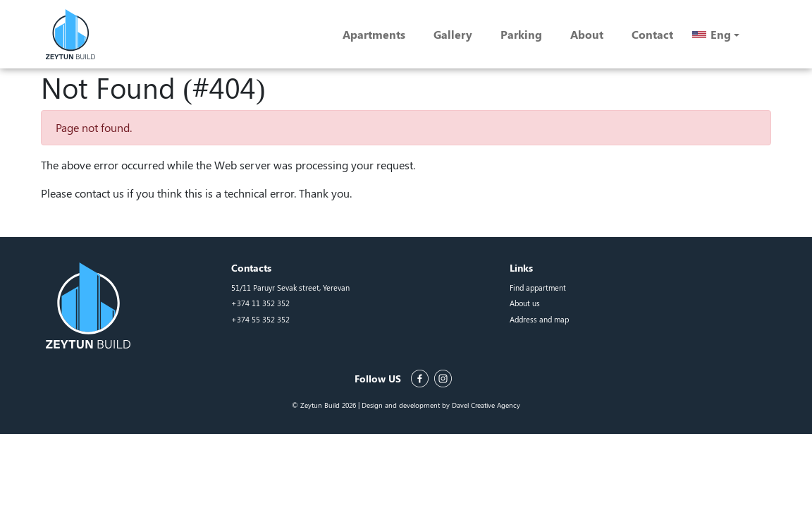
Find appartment (538, 288)
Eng (721, 34)
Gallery (453, 34)
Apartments (374, 34)
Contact (652, 34)
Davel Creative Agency (486, 405)
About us (525, 303)
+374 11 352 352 (260, 303)
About (587, 34)
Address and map (539, 319)
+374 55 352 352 (260, 319)
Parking (521, 34)
